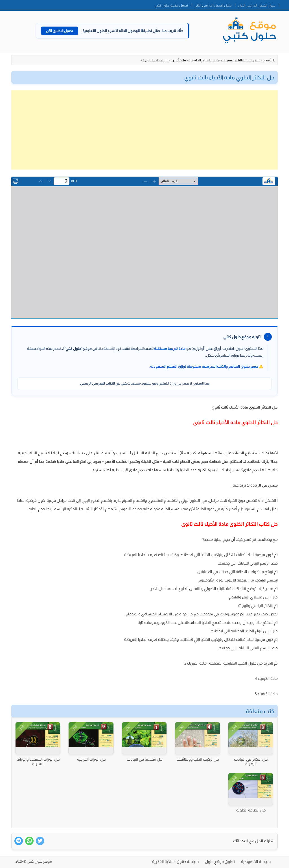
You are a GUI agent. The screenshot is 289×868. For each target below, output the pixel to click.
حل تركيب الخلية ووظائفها (198, 759)
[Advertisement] (144, 130)
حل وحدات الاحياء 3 (155, 60)
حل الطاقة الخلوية (251, 810)
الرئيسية (269, 60)
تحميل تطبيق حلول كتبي (171, 5)
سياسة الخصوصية (256, 862)
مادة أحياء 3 (178, 60)
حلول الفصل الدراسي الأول (257, 5)
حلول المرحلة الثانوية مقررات (241, 60)
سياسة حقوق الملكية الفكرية (175, 862)
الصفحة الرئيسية (284, 4)
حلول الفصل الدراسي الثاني (213, 5)
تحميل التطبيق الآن (60, 31)
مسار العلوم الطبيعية (204, 60)
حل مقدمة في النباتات (144, 759)
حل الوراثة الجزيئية (91, 759)
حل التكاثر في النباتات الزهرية (251, 761)
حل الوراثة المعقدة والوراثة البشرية (38, 761)
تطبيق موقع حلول (220, 862)
